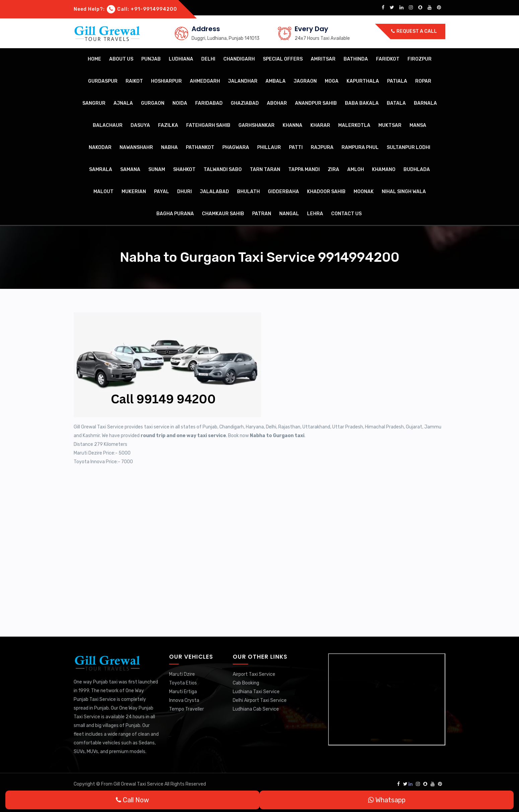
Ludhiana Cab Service (256, 709)
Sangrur (94, 103)
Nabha (169, 147)
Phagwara (236, 147)
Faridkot (388, 59)
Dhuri (184, 192)
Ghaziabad (245, 103)
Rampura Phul (360, 147)
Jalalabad (214, 192)
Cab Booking (246, 683)
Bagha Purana (175, 214)
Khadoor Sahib (326, 192)
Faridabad (209, 103)
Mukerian (134, 192)
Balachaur (108, 125)
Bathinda (356, 59)
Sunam (157, 170)
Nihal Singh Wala (404, 192)
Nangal (289, 214)
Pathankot (200, 147)
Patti (296, 147)
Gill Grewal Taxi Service (139, 784)
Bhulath (248, 192)
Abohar (277, 103)
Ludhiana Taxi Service (256, 692)
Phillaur (269, 147)
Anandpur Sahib (316, 103)
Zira (333, 170)
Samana (130, 170)
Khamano (384, 170)
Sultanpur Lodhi (409, 147)
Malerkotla (354, 125)
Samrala (101, 170)
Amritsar (323, 59)
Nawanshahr (136, 147)
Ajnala (123, 103)
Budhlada (417, 170)
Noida (180, 103)
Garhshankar (256, 125)
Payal (162, 192)
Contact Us (346, 214)
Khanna (292, 125)
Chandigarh (239, 59)
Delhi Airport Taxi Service (260, 700)
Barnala (425, 103)
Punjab (151, 59)
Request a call (414, 31)
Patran (262, 214)
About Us (121, 59)
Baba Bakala (362, 103)
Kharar (320, 125)
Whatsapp (387, 800)
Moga (332, 81)
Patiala (397, 81)
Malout (103, 192)
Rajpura (322, 147)
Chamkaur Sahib (223, 214)
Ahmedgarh (205, 81)
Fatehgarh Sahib (208, 125)
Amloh (356, 170)
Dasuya (140, 125)
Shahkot (184, 170)
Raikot (134, 81)
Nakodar (100, 147)
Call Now (132, 800)
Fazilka (168, 125)
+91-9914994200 (154, 9)
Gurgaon (153, 103)
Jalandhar (243, 81)
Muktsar (390, 125)
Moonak (364, 192)
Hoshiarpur (166, 81)
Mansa (418, 125)
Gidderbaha (283, 192)
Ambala (276, 81)
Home (94, 59)
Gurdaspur (103, 81)
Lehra (315, 214)
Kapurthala (363, 81)
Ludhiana (181, 59)
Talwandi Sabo (223, 170)
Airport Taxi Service (254, 674)
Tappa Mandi (304, 170)
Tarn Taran (265, 170)
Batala (396, 103)
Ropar (423, 81)
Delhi (208, 59)
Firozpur (420, 59)
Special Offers (283, 59)
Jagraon (305, 81)
